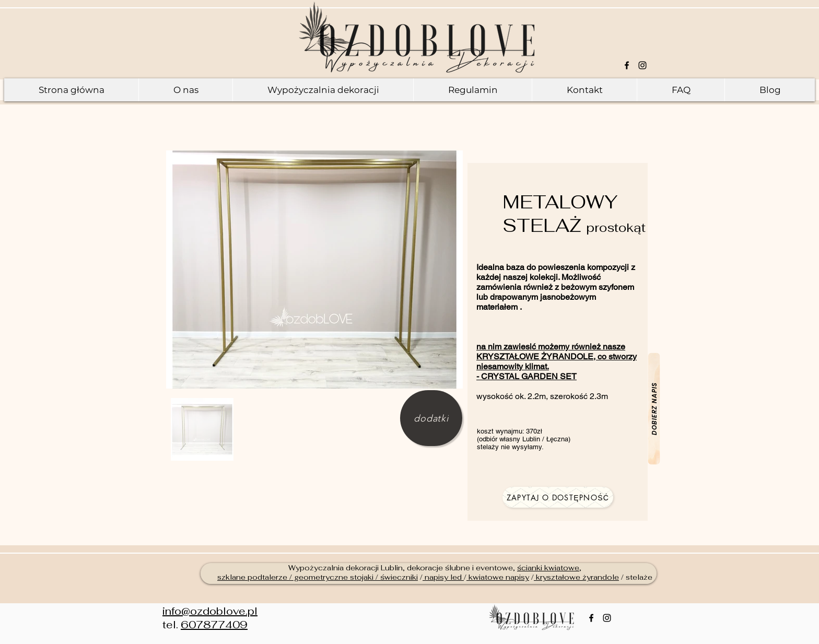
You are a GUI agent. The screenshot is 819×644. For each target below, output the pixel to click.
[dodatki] (431, 418)
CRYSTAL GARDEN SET (529, 376)
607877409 (214, 625)
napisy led (443, 577)
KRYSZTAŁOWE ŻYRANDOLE (535, 356)
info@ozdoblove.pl (210, 611)
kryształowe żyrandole (576, 577)
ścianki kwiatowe (548, 568)
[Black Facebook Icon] (627, 65)
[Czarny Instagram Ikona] (642, 65)
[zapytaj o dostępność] (558, 497)
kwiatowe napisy (498, 577)
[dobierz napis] (654, 409)
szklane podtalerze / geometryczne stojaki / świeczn (314, 577)
